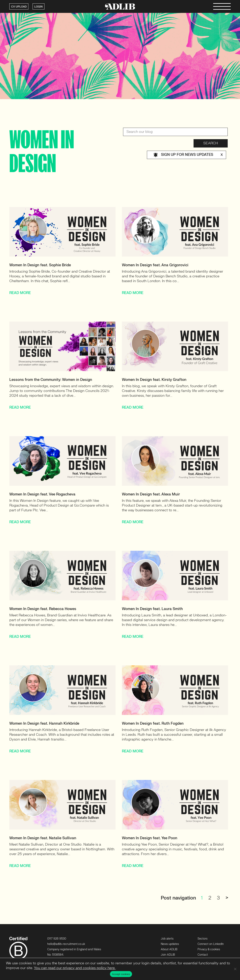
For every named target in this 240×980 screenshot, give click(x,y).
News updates (170, 944)
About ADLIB (169, 949)
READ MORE (20, 293)
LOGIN (39, 7)
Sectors (202, 939)
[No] (235, 969)
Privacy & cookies (209, 949)
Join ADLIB (168, 955)
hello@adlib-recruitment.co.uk (66, 944)
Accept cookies (121, 974)
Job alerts (167, 939)
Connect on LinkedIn (211, 944)
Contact (203, 955)
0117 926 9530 (57, 939)
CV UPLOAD (19, 7)
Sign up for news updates (188, 155)
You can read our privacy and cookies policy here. (75, 968)
